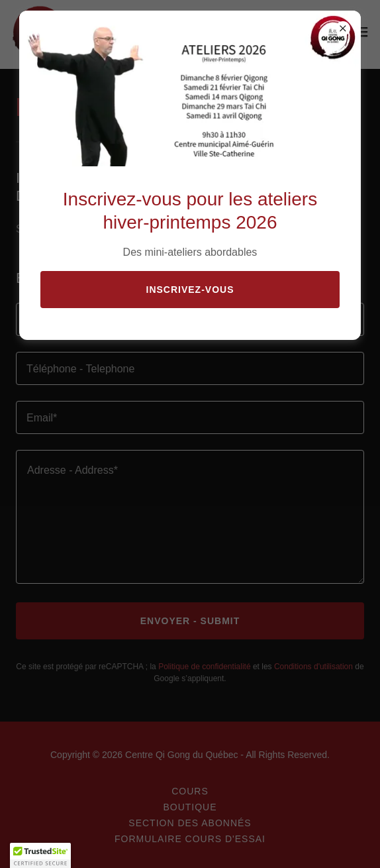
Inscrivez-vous (190, 290)
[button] (40, 855)
